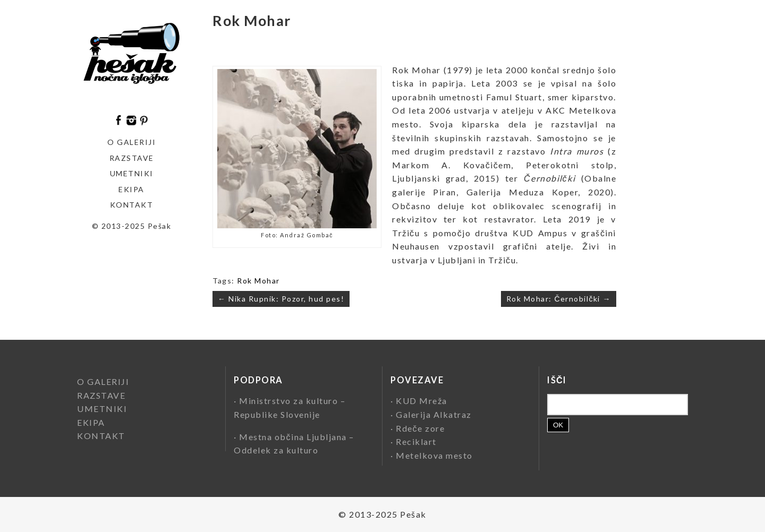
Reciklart (416, 441)
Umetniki (132, 173)
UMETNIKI (102, 409)
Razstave (132, 158)
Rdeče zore (420, 428)
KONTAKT (132, 205)
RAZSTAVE (101, 395)
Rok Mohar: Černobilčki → (559, 299)
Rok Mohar (258, 281)
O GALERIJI (131, 142)
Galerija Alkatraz (434, 414)
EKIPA (131, 189)
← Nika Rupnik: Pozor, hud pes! (281, 299)
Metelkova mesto (434, 455)
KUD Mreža (422, 401)
